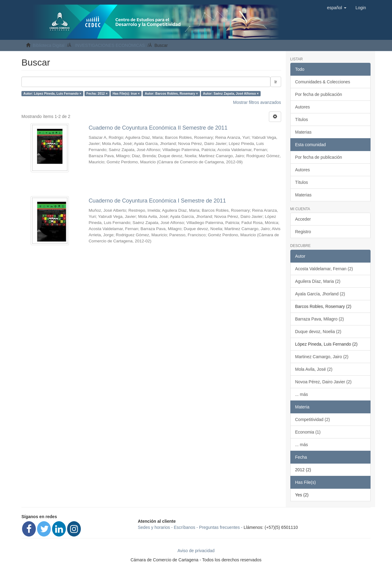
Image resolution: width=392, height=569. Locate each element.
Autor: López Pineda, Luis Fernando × (52, 93)
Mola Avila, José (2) (314, 369)
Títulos (302, 119)
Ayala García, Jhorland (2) (320, 294)
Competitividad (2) (313, 419)
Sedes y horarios (154, 527)
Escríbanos (185, 527)
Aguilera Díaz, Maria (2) (318, 281)
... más (302, 394)
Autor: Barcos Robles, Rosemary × (171, 93)
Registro (303, 232)
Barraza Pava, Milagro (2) (320, 319)
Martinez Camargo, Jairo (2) (322, 357)
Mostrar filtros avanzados (257, 102)
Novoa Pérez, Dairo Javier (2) (323, 382)
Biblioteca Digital (49, 45)
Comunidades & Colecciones (323, 82)
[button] (337, 8)
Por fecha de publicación (319, 94)
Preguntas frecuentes (219, 527)
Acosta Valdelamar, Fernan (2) (324, 269)
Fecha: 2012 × (97, 93)
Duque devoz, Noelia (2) (318, 332)
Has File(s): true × (126, 93)
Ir (276, 82)
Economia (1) (308, 432)
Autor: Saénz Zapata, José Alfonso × (231, 93)
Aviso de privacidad (196, 551)
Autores (303, 107)
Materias (303, 132)
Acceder (303, 219)
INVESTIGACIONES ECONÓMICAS (110, 45)
